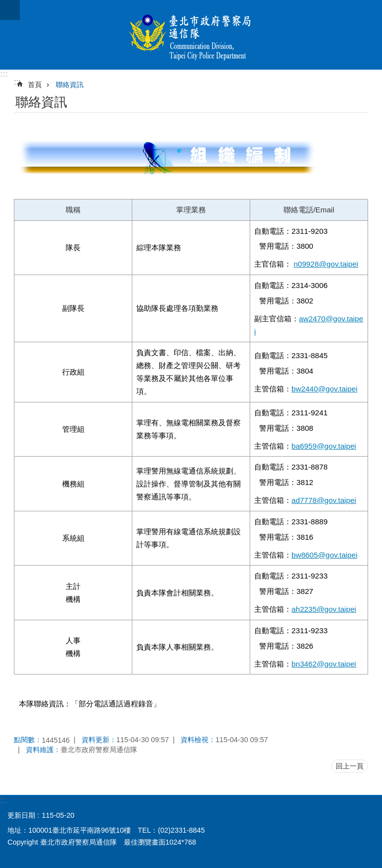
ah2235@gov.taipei (324, 609)
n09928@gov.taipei (326, 264)
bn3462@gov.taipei (324, 664)
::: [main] (17, 82)
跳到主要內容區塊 (5, 5)
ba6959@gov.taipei (324, 446)
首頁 (35, 85)
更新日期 (21, 815)
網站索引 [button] (10, 10)
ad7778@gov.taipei (324, 500)
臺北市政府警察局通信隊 (191, 35)
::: (4, 74)
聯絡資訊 (70, 85)
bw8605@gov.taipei (325, 555)
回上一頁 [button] (350, 766)
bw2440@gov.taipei (325, 389)
